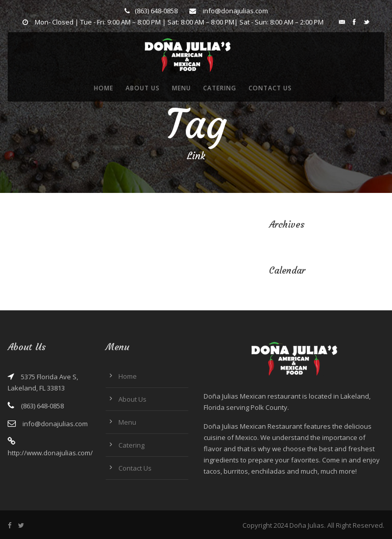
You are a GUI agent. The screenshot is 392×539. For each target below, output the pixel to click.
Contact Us (270, 88)
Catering (220, 88)
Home (104, 88)
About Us (143, 88)
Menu (181, 88)
